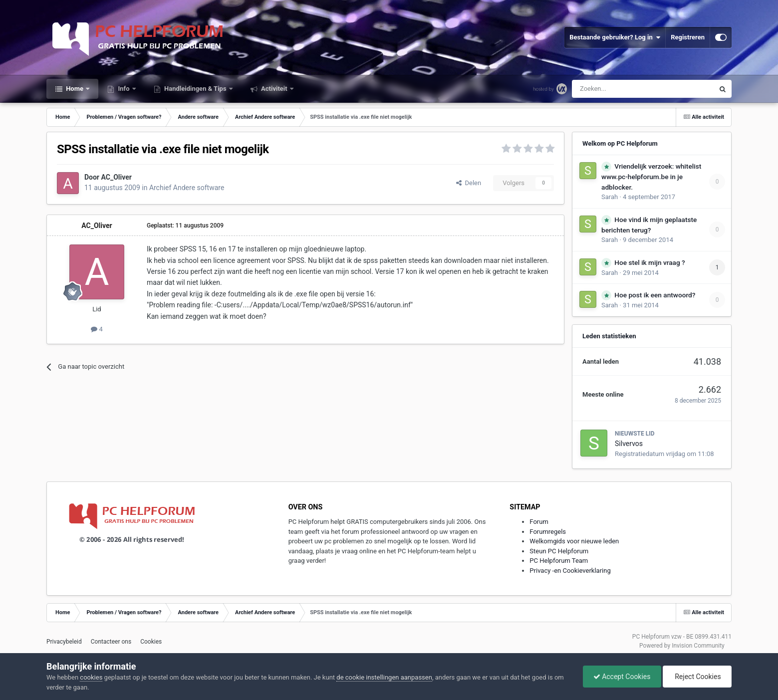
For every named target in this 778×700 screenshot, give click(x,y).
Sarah (610, 197)
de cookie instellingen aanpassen (384, 677)
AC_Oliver (116, 177)
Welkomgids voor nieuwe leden (574, 541)
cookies (91, 677)
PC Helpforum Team (559, 561)
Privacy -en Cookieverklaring (570, 571)
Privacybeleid (64, 642)
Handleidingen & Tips (195, 89)
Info (124, 89)
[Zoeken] (622, 89)
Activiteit (274, 89)
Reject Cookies (697, 677)
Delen (469, 183)
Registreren (688, 37)
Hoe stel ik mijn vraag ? (649, 262)
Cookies (151, 642)
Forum (539, 522)
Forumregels (548, 532)
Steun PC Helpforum (559, 551)
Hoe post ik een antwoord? (655, 295)
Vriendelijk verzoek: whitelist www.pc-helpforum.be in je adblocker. (651, 177)
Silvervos (629, 444)
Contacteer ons (111, 642)
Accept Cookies (622, 677)
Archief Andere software (187, 188)
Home (75, 89)
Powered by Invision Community (682, 646)
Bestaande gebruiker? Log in (615, 37)
